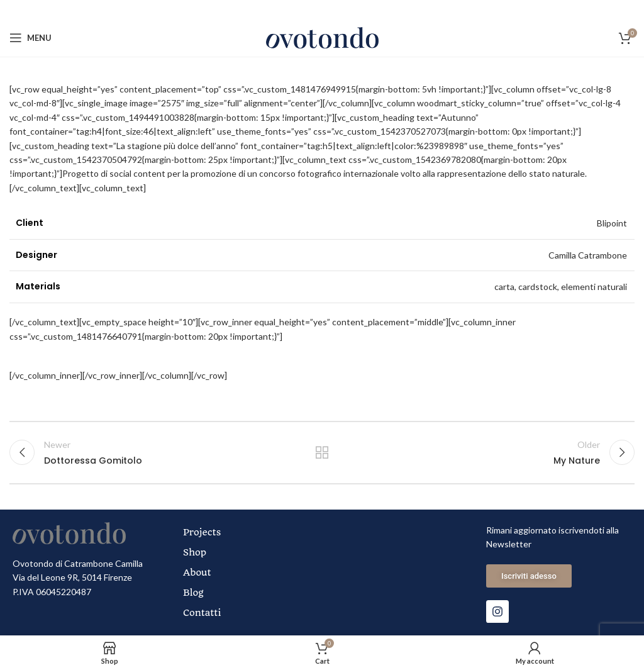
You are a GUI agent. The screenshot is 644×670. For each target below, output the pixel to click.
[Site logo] (322, 37)
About (197, 572)
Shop (195, 552)
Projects (202, 532)
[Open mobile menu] (31, 38)
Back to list (322, 452)
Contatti (202, 613)
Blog (193, 593)
